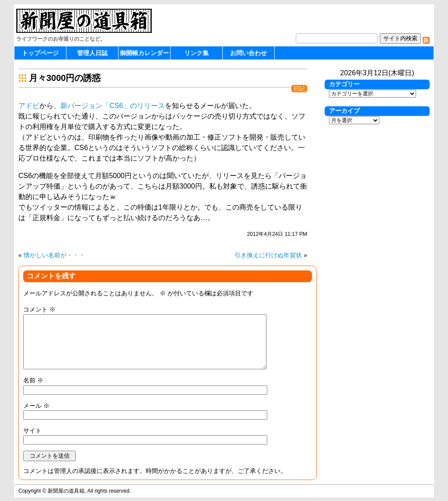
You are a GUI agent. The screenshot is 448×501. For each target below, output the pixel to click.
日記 (299, 89)
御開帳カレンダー (144, 53)
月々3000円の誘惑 (65, 78)
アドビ (29, 106)
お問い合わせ (248, 53)
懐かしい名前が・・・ (54, 255)
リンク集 (196, 53)
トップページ (40, 53)
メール (36, 406)
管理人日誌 (92, 53)
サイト (32, 431)
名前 (33, 380)
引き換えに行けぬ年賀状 (268, 255)
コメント (39, 309)
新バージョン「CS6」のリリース (113, 106)
